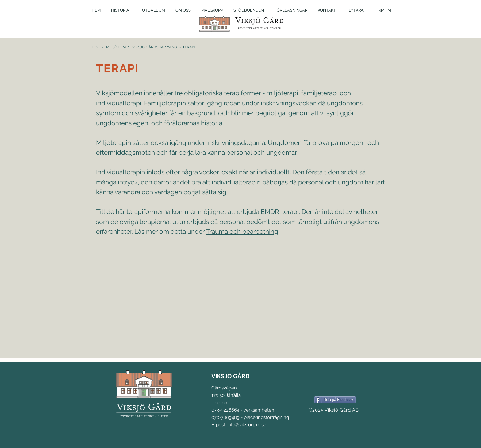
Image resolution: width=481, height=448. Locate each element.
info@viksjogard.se (247, 425)
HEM (95, 47)
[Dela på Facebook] (335, 400)
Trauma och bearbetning (242, 232)
